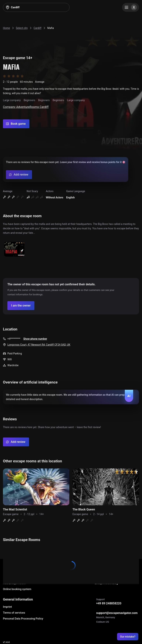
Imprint (7, 607)
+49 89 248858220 (109, 603)
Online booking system (17, 589)
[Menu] (131, 7)
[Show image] (14, 250)
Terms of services (14, 613)
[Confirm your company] (21, 306)
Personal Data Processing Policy (23, 619)
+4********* (14, 339)
